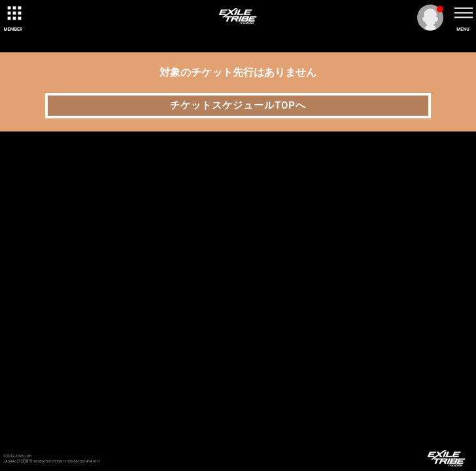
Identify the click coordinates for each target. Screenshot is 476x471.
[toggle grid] (13, 13)
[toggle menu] (463, 13)
